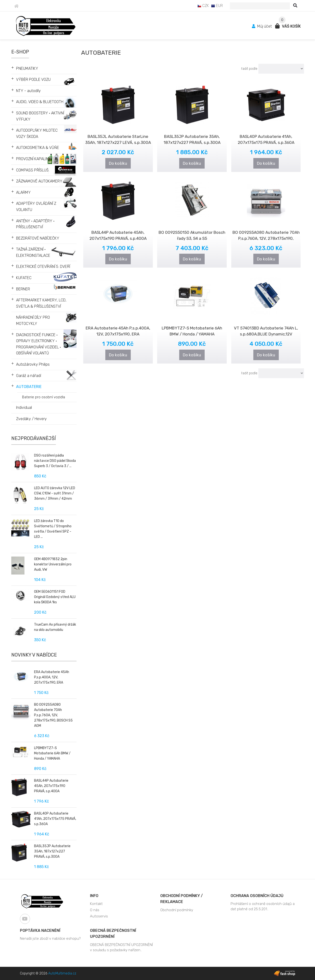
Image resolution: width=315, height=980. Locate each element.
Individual (24, 408)
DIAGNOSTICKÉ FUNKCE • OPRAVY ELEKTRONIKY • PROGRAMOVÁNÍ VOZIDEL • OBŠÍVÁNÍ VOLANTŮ (39, 344)
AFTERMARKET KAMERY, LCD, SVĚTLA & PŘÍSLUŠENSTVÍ (41, 303)
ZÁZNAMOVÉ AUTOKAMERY (39, 181)
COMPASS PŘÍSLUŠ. (33, 170)
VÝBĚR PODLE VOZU (33, 79)
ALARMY (23, 192)
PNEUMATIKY (27, 68)
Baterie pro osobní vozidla (44, 397)
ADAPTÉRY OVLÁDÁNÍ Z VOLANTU (36, 207)
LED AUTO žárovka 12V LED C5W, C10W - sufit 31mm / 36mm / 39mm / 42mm (55, 493)
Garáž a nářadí (29, 376)
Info (94, 896)
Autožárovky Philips (33, 364)
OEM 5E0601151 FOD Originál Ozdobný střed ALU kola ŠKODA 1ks (55, 597)
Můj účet (262, 26)
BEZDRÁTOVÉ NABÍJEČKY (38, 238)
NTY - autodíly (28, 91)
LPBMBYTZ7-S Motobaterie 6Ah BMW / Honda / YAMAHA (52, 753)
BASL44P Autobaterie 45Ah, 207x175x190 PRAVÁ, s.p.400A (51, 786)
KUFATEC (24, 278)
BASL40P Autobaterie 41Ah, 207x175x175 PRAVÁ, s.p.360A (55, 819)
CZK (203, 6)
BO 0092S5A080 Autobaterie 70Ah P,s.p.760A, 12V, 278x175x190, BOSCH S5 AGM (53, 715)
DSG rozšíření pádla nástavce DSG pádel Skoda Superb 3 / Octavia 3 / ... (55, 461)
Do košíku (118, 163)
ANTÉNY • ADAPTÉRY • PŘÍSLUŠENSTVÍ (35, 224)
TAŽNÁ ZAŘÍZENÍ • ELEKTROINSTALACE (33, 252)
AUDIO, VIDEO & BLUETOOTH (40, 102)
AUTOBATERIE (29, 387)
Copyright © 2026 (48, 973)
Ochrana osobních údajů (257, 896)
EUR (217, 6)
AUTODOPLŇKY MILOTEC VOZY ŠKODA (37, 133)
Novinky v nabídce (34, 655)
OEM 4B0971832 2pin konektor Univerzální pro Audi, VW (53, 564)
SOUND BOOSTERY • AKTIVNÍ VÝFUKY (40, 116)
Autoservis (99, 916)
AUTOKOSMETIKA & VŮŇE (38, 148)
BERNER (23, 289)
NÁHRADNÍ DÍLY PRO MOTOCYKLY (33, 320)
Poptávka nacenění (40, 930)
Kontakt (96, 904)
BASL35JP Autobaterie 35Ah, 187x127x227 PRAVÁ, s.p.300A (52, 851)
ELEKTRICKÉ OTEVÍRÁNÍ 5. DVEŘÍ (43, 267)
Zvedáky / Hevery (31, 419)
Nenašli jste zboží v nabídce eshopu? (50, 939)
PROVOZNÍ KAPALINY (34, 159)
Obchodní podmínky (177, 910)
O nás (95, 910)
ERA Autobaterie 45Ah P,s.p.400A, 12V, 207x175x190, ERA (52, 677)
